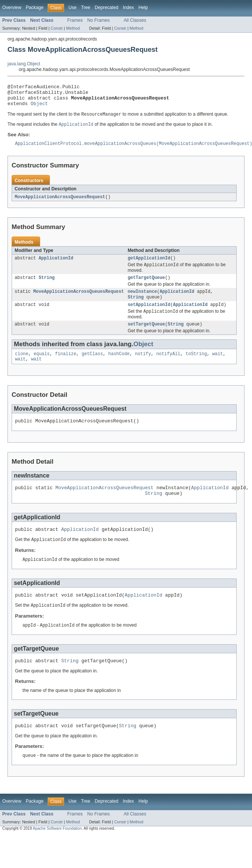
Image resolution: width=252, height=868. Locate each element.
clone (22, 366)
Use (72, 8)
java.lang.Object (24, 64)
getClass (92, 366)
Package (35, 8)
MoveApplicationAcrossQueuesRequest (60, 203)
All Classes (135, 20)
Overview (12, 8)
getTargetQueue (146, 286)
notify (143, 366)
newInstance (142, 300)
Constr (57, 28)
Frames (75, 20)
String (47, 286)
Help (143, 8)
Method (73, 28)
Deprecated (107, 8)
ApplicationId (56, 265)
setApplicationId (149, 315)
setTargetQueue (146, 335)
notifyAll (168, 366)
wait (217, 366)
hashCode (119, 366)
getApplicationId (149, 265)
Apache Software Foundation (57, 851)
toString (196, 366)
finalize (66, 366)
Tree (86, 8)
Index (128, 8)
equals (42, 366)
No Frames (99, 20)
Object (39, 108)
